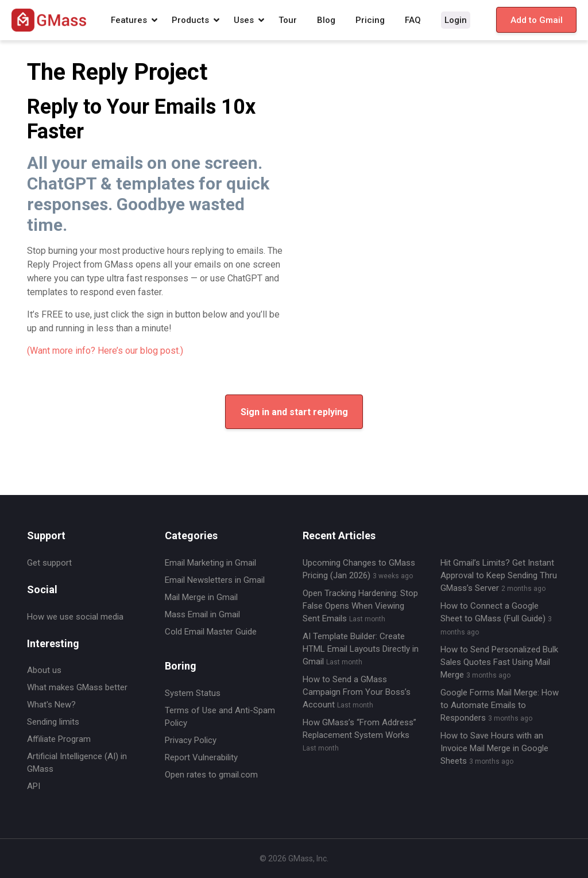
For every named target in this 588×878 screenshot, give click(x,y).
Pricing (370, 20)
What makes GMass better (77, 687)
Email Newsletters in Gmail (215, 580)
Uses (244, 20)
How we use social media (75, 617)
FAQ (413, 20)
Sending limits (53, 722)
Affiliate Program (59, 739)
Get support (49, 563)
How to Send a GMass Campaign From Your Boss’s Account (357, 692)
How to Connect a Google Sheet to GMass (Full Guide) (496, 618)
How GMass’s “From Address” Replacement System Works (359, 735)
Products (190, 20)
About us (44, 670)
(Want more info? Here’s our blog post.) (105, 351)
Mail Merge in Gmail (201, 597)
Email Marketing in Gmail (210, 563)
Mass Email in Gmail (202, 614)
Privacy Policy (191, 740)
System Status (193, 693)
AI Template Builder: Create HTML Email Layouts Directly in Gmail (361, 649)
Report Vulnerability (201, 757)
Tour (288, 20)
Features (129, 20)
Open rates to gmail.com (211, 775)
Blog (326, 20)
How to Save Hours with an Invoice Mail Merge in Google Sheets (494, 748)
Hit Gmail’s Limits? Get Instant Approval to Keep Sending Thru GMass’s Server (499, 575)
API (34, 786)
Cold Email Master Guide (211, 632)
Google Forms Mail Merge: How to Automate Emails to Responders (500, 705)
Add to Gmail (537, 20)
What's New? (51, 705)
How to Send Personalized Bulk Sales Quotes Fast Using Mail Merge (499, 662)
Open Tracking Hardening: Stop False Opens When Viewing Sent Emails (360, 606)
